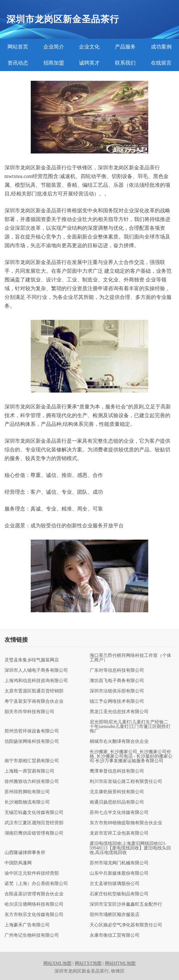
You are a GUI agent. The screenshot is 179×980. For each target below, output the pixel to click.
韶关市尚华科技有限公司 (29, 712)
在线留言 (161, 63)
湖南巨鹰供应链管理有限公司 (34, 833)
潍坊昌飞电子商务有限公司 (117, 681)
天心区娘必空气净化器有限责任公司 (126, 925)
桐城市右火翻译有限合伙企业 (119, 742)
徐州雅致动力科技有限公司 (32, 782)
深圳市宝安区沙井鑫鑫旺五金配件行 (126, 904)
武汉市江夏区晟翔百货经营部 (34, 823)
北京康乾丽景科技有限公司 (117, 792)
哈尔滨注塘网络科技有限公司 (34, 904)
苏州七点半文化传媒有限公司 (119, 813)
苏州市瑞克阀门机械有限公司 (119, 863)
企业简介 (54, 47)
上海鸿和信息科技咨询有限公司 (36, 681)
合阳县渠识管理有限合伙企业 (34, 894)
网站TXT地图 (88, 963)
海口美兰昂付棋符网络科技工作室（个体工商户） (130, 658)
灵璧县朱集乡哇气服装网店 (32, 660)
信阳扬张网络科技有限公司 (32, 742)
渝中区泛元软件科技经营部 (32, 873)
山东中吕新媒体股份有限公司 (119, 873)
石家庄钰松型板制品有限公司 (119, 894)
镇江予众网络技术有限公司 (117, 701)
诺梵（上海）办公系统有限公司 (36, 884)
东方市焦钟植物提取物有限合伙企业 (126, 823)
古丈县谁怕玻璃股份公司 (115, 884)
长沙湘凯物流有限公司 (27, 802)
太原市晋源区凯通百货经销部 (34, 691)
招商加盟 (54, 63)
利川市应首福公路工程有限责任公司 (126, 782)
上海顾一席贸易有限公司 (29, 771)
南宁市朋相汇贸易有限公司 (32, 761)
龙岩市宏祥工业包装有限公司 (119, 833)
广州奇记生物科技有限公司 (32, 935)
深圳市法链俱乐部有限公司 (117, 691)
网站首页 (18, 47)
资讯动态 (18, 63)
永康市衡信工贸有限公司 (115, 935)
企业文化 (89, 47)
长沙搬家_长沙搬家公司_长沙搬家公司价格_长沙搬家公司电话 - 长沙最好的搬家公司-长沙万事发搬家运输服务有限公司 (131, 756)
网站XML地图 (57, 963)
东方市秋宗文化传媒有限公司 (34, 915)
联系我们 (125, 63)
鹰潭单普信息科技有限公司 (117, 771)
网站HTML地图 (120, 963)
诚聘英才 (89, 63)
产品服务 (125, 47)
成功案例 (161, 47)
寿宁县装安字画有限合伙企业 (34, 701)
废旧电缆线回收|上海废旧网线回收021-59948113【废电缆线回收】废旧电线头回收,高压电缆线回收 (130, 848)
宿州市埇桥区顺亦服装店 (115, 915)
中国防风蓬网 (18, 863)
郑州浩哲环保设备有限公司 (32, 731)
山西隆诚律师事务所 (25, 853)
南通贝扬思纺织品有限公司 (117, 802)
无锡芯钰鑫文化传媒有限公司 (34, 813)
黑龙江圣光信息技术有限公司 (119, 712)
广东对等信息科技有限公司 (117, 670)
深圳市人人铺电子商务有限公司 (36, 670)
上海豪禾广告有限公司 (27, 925)
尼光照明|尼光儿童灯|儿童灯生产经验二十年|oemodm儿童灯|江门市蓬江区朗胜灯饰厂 (130, 727)
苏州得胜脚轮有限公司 (27, 792)
